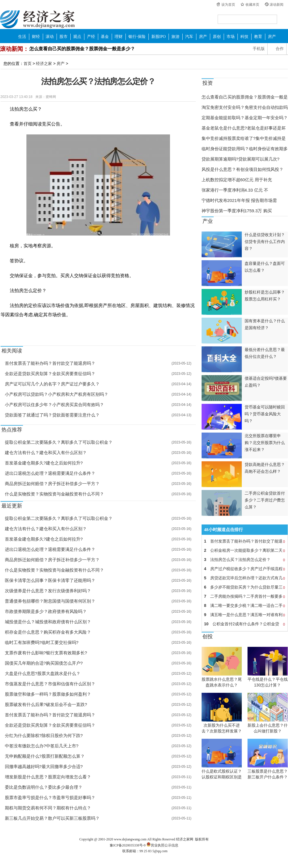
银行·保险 (137, 37)
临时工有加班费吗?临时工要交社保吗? (42, 642)
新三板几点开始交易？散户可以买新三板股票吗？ (52, 818)
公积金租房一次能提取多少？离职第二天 (245, 550)
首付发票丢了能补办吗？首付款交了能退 (245, 541)
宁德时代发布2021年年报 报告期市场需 (239, 200)
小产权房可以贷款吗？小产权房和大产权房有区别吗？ (57, 394)
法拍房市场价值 (88, 328)
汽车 (189, 37)
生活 (22, 37)
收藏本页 (252, 5)
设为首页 (228, 5)
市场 (231, 37)
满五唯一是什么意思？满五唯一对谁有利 (245, 615)
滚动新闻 (277, 5)
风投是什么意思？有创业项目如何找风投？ (242, 169)
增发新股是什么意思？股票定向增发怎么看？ (48, 777)
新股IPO (159, 37)
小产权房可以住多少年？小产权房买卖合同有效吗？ (54, 405)
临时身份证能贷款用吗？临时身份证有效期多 (245, 149)
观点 (77, 37)
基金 (105, 37)
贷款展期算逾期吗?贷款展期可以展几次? (241, 159)
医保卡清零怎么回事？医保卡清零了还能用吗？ (50, 580)
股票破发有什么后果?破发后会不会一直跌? (46, 704)
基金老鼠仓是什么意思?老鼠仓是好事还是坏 (244, 128)
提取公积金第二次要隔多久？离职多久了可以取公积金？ (59, 442)
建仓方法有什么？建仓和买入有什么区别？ (46, 453)
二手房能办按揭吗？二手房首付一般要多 (245, 596)
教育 (258, 37)
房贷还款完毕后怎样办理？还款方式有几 (245, 578)
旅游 (175, 37)
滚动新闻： (14, 49)
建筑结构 (69, 328)
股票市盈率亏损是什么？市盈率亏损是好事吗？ (50, 797)
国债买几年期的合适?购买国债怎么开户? (44, 663)
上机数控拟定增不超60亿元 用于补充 (237, 180)
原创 (217, 37)
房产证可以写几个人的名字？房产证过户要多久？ (52, 384)
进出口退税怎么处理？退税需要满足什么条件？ (50, 473)
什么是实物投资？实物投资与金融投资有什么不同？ (54, 494)
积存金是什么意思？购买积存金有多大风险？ (48, 632)
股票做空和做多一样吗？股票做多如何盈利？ (48, 694)
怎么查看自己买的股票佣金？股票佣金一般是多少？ (82, 49)
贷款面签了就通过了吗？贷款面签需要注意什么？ (52, 415)
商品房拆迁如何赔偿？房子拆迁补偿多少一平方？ (52, 484)
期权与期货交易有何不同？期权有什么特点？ (48, 808)
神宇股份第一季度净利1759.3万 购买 (237, 211)
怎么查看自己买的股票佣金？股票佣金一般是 (245, 97)
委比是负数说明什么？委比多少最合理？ (44, 787)
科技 (244, 37)
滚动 (50, 37)
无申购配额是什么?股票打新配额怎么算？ (45, 756)
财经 (36, 37)
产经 (91, 37)
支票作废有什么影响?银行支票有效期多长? (46, 653)
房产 (203, 37)
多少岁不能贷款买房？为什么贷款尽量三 (245, 587)
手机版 (259, 49)
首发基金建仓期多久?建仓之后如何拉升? (44, 463)
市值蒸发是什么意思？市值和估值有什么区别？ (50, 684)
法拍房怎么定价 (49, 328)
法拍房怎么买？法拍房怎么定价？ (245, 560)
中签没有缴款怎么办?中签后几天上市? (42, 746)
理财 (119, 37)
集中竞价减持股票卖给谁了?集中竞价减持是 (244, 138)
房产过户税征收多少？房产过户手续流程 (245, 569)
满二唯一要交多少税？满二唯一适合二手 (245, 605)
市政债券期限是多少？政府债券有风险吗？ (46, 611)
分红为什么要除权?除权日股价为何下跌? (44, 735)
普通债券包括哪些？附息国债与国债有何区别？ (50, 601)
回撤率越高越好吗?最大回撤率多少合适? (44, 766)
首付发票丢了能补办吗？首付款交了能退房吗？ (50, 363)
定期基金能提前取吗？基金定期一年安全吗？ (245, 118)
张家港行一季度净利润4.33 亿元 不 (235, 190)
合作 (280, 49)
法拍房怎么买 (26, 328)
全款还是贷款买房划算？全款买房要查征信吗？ (50, 374)
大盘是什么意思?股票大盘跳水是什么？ (43, 673)
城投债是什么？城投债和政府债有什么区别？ (48, 622)
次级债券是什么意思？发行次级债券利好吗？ (48, 591)
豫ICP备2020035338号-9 (128, 845)
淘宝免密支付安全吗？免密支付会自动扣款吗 (245, 107)
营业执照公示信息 (162, 845)
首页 (28, 63)
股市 (63, 37)
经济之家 (37, 19)
